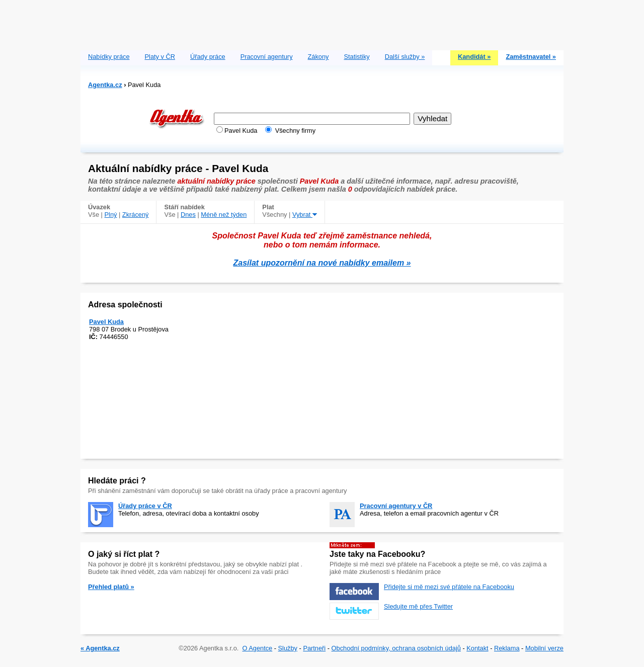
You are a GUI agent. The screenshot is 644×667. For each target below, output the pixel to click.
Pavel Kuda (106, 322)
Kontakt (477, 648)
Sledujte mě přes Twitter (418, 606)
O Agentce (257, 648)
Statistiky (357, 57)
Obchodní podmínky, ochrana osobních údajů (396, 648)
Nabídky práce (109, 57)
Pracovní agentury (267, 57)
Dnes (188, 215)
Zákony (318, 57)
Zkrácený (136, 215)
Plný (111, 215)
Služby (288, 648)
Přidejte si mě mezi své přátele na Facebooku (449, 587)
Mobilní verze (544, 648)
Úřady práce (208, 57)
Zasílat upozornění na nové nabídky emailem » (322, 263)
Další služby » (405, 57)
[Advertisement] (322, 23)
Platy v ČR (160, 57)
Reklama (507, 648)
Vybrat (305, 215)
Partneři (314, 648)
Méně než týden (224, 215)
